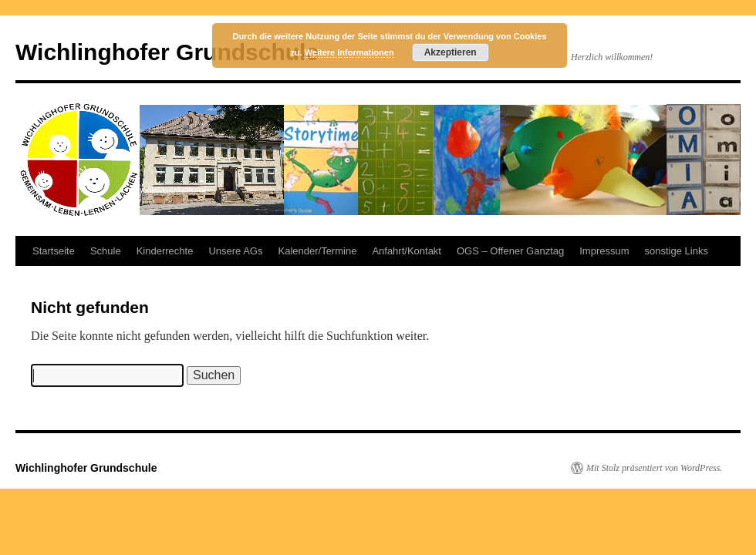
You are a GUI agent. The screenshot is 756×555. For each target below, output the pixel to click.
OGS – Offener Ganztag (510, 251)
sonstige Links (677, 251)
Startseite (54, 251)
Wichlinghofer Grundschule (167, 52)
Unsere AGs (235, 251)
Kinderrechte (165, 251)
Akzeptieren (451, 52)
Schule (106, 251)
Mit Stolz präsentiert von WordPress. (654, 468)
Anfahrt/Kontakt (407, 251)
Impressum (604, 251)
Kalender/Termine (317, 251)
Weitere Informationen (349, 52)
